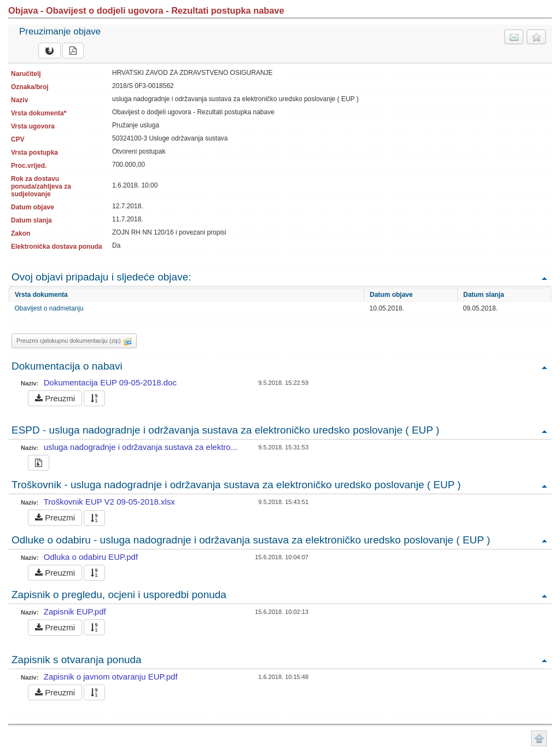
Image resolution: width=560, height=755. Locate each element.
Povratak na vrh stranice (539, 738)
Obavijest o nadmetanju (49, 308)
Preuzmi (55, 398)
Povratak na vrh (544, 278)
